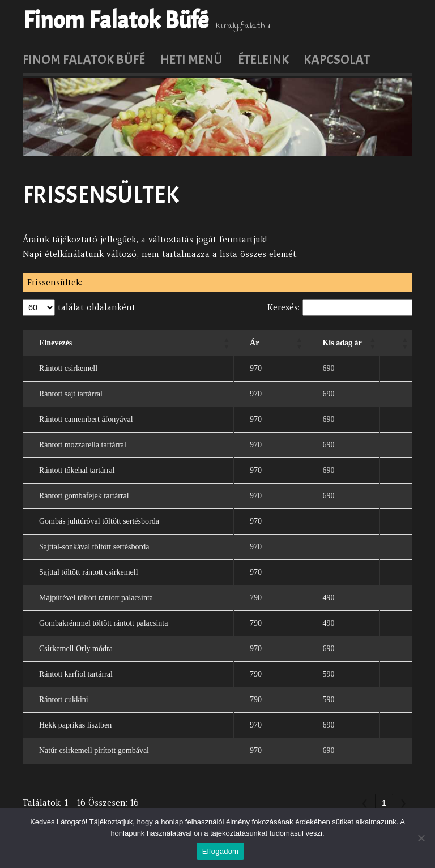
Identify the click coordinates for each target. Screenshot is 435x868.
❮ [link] (365, 803)
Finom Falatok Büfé (116, 20)
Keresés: (283, 307)
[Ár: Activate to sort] (270, 343)
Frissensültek (101, 195)
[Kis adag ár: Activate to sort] (343, 343)
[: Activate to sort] (396, 343)
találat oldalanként (95, 307)
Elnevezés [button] (56, 343)
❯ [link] (403, 803)
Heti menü (191, 59)
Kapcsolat (337, 59)
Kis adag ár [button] (342, 343)
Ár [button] (254, 343)
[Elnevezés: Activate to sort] (129, 343)
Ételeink (263, 59)
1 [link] (384, 803)
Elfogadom (220, 851)
